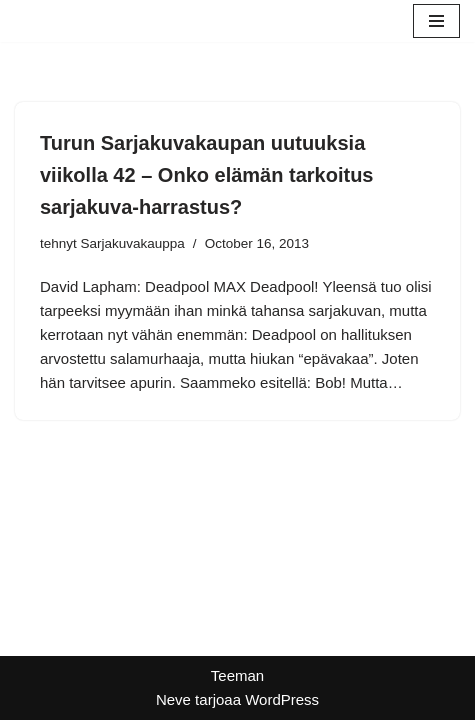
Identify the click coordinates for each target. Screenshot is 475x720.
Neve (173, 699)
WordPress (282, 699)
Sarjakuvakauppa (133, 243)
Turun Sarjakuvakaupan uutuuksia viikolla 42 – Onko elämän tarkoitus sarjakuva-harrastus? (206, 175)
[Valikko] (436, 21)
